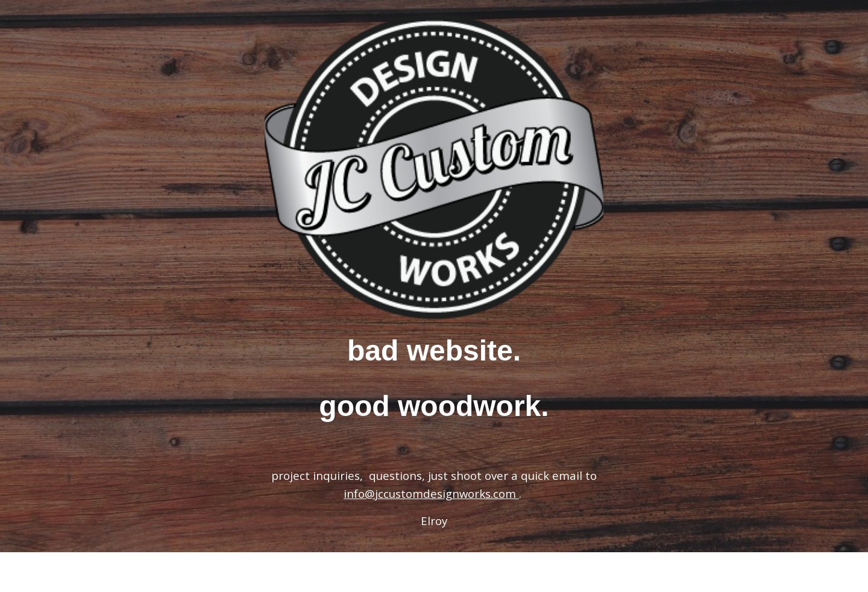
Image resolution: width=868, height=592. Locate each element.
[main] (434, 379)
